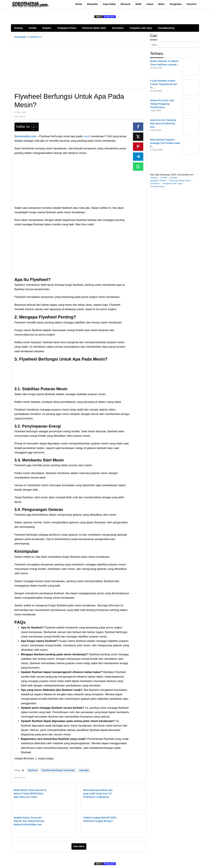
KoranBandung (157, 186)
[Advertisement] (79, 65)
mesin (87, 136)
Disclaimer (155, 183)
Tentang (154, 178)
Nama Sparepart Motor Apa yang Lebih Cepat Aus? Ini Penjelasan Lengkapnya (98, 793)
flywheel (33, 770)
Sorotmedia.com (25, 136)
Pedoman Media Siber (180, 181)
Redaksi (174, 178)
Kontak (164, 178)
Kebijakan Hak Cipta (172, 183)
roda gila (84, 770)
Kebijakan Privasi (158, 181)
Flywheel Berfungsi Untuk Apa (58, 770)
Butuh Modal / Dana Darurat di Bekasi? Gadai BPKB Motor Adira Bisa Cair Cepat (30, 793)
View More (79, 846)
